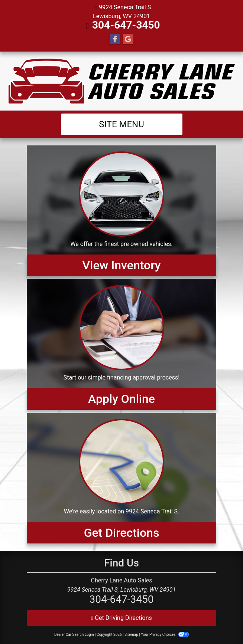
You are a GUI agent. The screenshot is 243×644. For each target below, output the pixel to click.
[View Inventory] (121, 211)
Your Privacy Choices (165, 635)
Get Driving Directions (121, 618)
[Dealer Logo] (122, 81)
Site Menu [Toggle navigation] (121, 124)
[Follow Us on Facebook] (115, 39)
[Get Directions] (121, 478)
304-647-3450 (126, 25)
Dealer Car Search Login (74, 635)
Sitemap (131, 635)
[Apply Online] (121, 344)
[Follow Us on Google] (128, 39)
